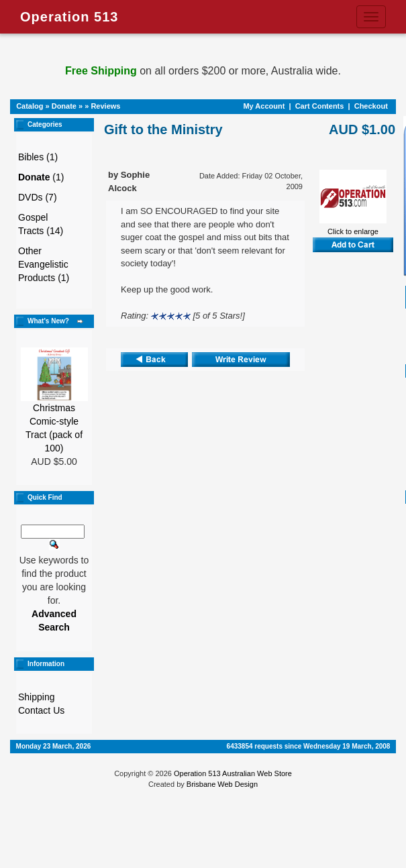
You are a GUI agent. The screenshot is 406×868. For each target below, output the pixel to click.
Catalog (30, 106)
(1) (41, 177)
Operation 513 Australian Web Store (233, 773)
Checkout (371, 106)
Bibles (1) (38, 157)
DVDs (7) (38, 197)
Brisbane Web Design (222, 784)
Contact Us (41, 710)
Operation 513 (69, 17)
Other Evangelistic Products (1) (44, 264)
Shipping (37, 697)
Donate (64, 106)
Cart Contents (320, 106)
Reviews (105, 106)
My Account (264, 106)
